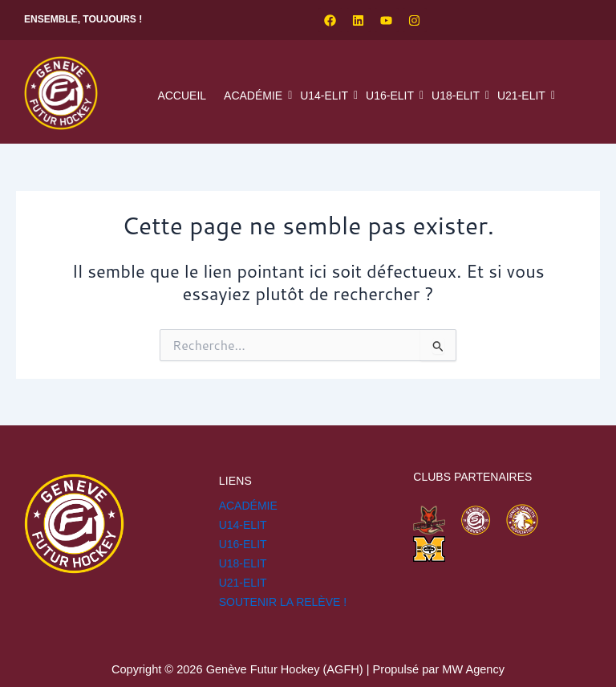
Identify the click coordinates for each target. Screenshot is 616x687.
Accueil (182, 96)
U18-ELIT (458, 96)
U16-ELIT (392, 96)
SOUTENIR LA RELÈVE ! (283, 602)
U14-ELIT (326, 96)
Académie (255, 96)
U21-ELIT (523, 96)
